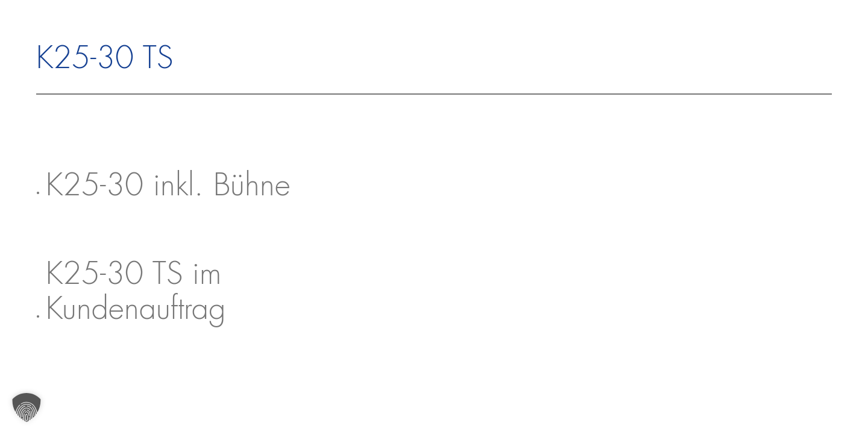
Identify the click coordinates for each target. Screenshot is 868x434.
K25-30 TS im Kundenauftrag (136, 293)
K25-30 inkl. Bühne (168, 187)
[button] (27, 407)
